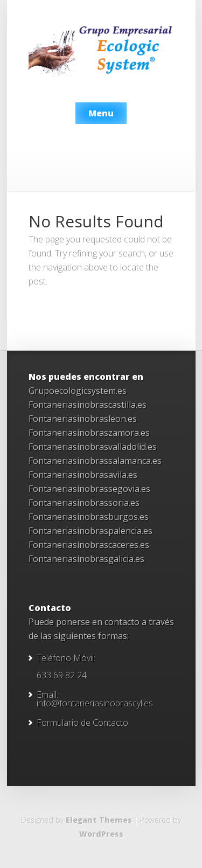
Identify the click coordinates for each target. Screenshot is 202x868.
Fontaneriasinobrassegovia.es (89, 489)
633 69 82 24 (62, 675)
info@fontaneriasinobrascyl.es (95, 703)
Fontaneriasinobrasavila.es (83, 475)
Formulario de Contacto (82, 723)
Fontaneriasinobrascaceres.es (89, 545)
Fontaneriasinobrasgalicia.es (86, 559)
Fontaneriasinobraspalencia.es (90, 531)
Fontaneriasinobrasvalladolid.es (93, 447)
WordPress (101, 834)
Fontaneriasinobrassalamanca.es (95, 461)
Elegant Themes (99, 820)
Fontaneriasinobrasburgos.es (89, 517)
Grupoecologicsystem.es (78, 391)
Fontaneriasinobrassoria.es (84, 503)
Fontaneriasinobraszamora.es (89, 433)
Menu (101, 113)
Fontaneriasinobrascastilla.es (88, 405)
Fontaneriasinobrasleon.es (83, 419)
